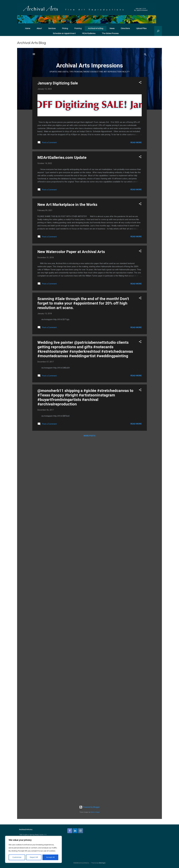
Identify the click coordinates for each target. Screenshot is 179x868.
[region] (33, 849)
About (39, 28)
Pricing (65, 28)
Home (28, 28)
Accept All (50, 857)
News (112, 28)
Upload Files (141, 28)
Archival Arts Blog (96, 28)
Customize (17, 857)
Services (52, 28)
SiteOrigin (102, 863)
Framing (78, 28)
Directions (125, 28)
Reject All (34, 857)
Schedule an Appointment (64, 33)
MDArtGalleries (89, 33)
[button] (158, 31)
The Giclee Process (110, 33)
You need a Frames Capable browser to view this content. (89, 433)
